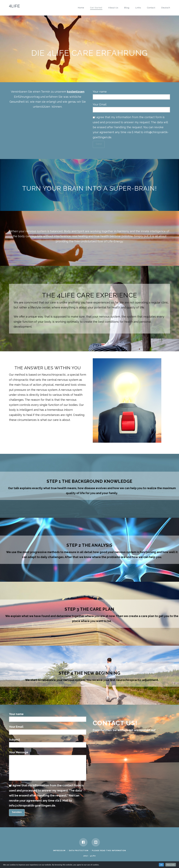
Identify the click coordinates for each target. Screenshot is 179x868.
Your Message (48, 755)
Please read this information (109, 851)
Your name (131, 94)
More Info (171, 865)
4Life (15, 6)
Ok (161, 865)
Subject (48, 742)
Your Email (131, 107)
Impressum (59, 851)
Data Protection (79, 851)
